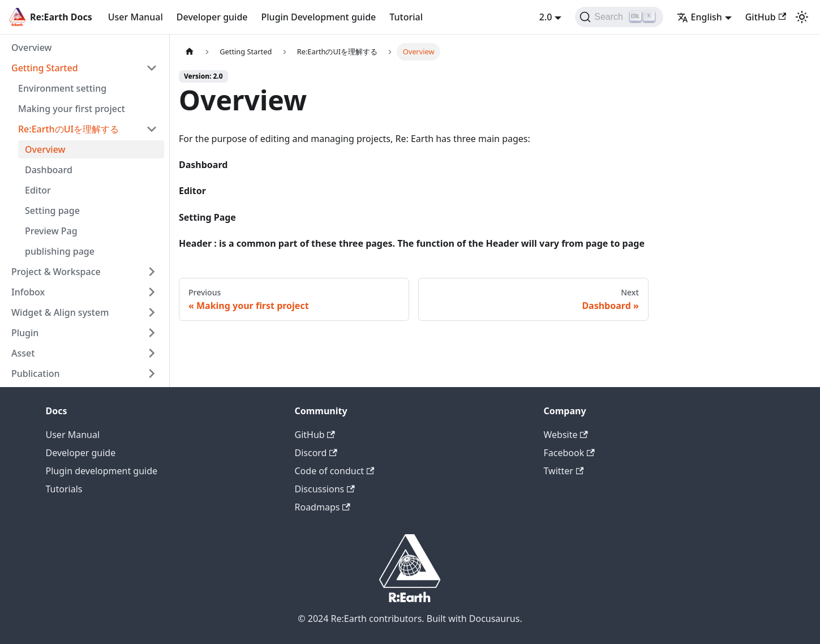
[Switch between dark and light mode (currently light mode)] (802, 17)
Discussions (325, 489)
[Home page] (190, 52)
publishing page (60, 251)
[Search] (619, 17)
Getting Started (45, 68)
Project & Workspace (56, 272)
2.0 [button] (546, 17)
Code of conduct (335, 471)
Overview (31, 48)
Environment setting (62, 88)
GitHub (766, 17)
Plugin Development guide (319, 17)
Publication (36, 373)
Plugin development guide (102, 471)
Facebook (569, 453)
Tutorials (64, 489)
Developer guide (212, 17)
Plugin (25, 333)
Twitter (564, 471)
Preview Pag (51, 231)
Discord (316, 453)
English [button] (699, 17)
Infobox (28, 292)
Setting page (52, 211)
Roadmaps (323, 507)
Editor (38, 190)
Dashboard (49, 170)
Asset (23, 353)
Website (566, 435)
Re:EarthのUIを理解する (68, 129)
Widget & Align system (60, 312)
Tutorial (406, 17)
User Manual (136, 17)
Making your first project (72, 109)
